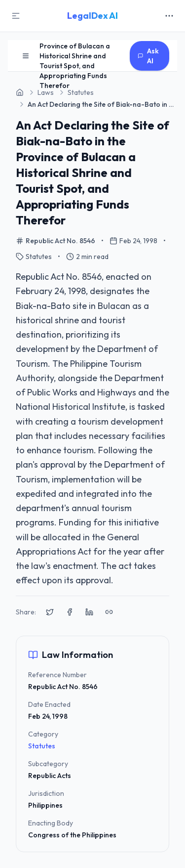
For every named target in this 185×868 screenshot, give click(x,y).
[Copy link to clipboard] (109, 612)
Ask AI (148, 56)
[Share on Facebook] (70, 612)
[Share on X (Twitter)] (50, 612)
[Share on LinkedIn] (89, 612)
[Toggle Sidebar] (16, 16)
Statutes (42, 746)
